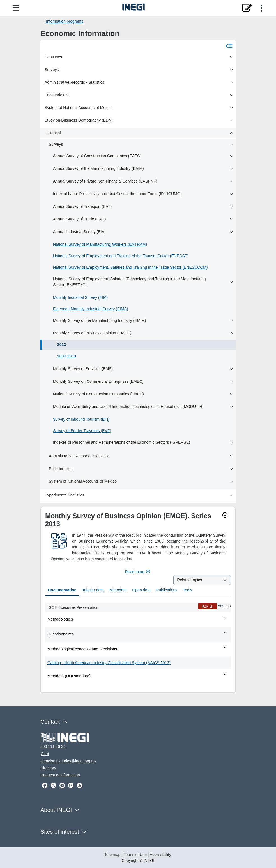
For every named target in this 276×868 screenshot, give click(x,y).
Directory (48, 768)
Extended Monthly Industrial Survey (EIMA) (91, 309)
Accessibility (160, 855)
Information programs (65, 21)
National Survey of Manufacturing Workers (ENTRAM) (100, 244)
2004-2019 (67, 356)
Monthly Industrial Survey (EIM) (80, 297)
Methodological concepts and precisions (137, 649)
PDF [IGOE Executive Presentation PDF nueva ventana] (208, 607)
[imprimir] (225, 516)
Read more (138, 572)
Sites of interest (60, 832)
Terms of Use (135, 855)
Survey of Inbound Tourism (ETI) (81, 419)
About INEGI (56, 810)
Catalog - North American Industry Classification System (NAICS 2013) (109, 663)
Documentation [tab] (62, 590)
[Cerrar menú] (229, 46)
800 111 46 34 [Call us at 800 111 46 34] (53, 746)
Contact (50, 722)
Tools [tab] (188, 590)
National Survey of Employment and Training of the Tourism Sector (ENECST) (121, 256)
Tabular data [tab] (93, 590)
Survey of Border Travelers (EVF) (82, 431)
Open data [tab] (141, 590)
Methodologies (137, 619)
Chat (45, 754)
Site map (113, 855)
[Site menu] (16, 8)
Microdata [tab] (118, 590)
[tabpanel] (138, 642)
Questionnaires (137, 634)
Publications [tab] (167, 590)
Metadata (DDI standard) (137, 676)
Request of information (60, 775)
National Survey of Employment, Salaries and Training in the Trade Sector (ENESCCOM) (130, 267)
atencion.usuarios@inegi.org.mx (68, 761)
